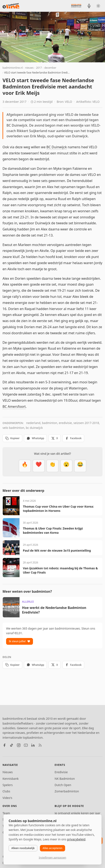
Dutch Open (63, 785)
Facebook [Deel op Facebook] (73, 438)
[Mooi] (39, 466)
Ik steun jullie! (20, 641)
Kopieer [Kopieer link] (12, 438)
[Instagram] (19, 745)
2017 (39, 68)
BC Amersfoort (14, 407)
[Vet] (25, 466)
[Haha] (80, 466)
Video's (7, 798)
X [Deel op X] (54, 438)
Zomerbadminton (67, 791)
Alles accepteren (52, 848)
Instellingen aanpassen (52, 858)
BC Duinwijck (57, 147)
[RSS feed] (40, 745)
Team (6, 813)
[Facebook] (4, 745)
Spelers (8, 785)
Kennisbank (11, 779)
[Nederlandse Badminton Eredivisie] (76, 6)
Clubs (6, 791)
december (50, 68)
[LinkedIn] (33, 745)
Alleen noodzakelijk (23, 848)
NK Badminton (65, 779)
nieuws (29, 68)
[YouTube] (26, 745)
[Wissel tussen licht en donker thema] (98, 6)
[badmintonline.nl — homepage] (11, 6)
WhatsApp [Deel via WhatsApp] (35, 438)
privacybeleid (76, 839)
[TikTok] (12, 745)
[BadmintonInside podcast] (89, 6)
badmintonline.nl (13, 68)
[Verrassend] (66, 466)
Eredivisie (61, 772)
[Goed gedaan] (52, 466)
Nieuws (8, 772)
